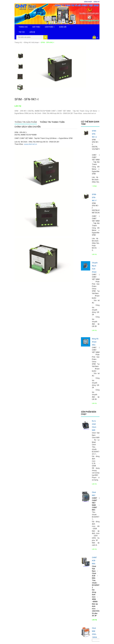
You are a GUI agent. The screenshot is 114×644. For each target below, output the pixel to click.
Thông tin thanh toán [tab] (52, 122)
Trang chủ (18, 42)
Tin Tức (22, 32)
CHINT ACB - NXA (94, 561)
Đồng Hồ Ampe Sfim (95, 342)
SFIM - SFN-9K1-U (94, 134)
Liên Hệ (32, 32)
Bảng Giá (63, 27)
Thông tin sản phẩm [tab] (26, 122)
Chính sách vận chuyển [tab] (28, 127)
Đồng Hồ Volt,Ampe (31, 42)
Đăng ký (97, 2)
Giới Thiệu (36, 27)
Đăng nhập (88, 2)
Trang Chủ (23, 27)
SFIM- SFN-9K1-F (94, 198)
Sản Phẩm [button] (50, 27)
